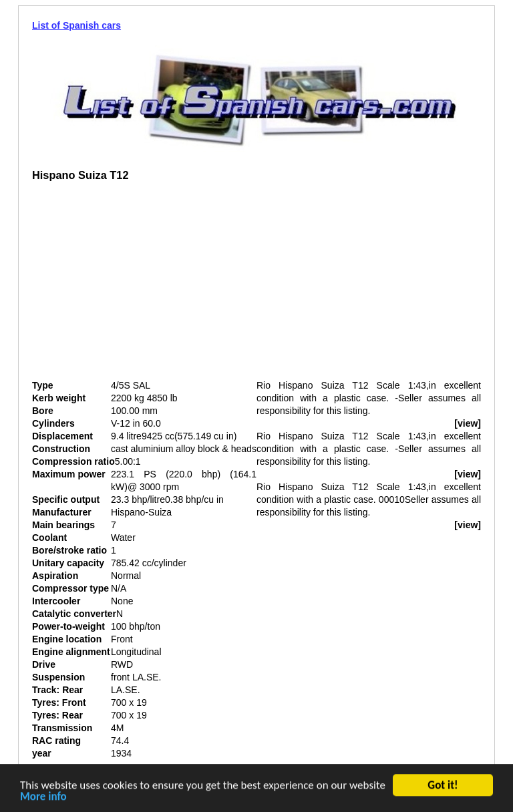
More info (43, 798)
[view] (468, 423)
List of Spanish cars (76, 25)
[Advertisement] (144, 286)
